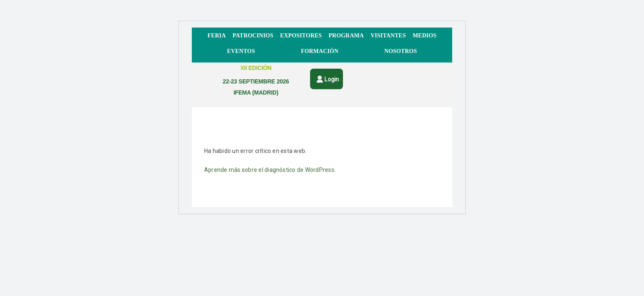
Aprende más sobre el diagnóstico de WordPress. (270, 170)
